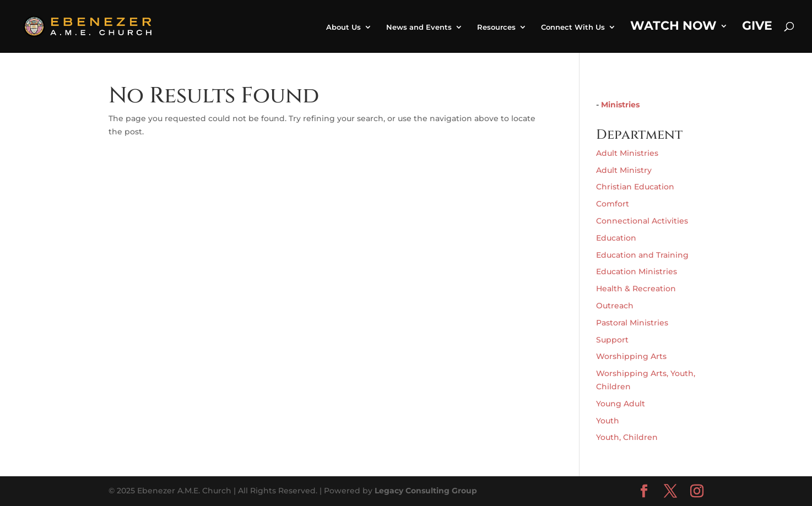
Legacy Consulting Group (426, 491)
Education (616, 238)
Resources (496, 27)
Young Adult (621, 404)
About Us (343, 27)
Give (757, 28)
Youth (608, 421)
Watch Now (673, 28)
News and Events (419, 27)
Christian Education (635, 187)
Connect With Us (573, 27)
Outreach (615, 306)
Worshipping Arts (631, 356)
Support (612, 340)
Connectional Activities (642, 221)
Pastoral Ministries (632, 323)
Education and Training (642, 255)
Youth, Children (627, 437)
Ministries (620, 105)
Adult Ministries (627, 153)
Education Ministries (637, 271)
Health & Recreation (636, 289)
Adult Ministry (624, 170)
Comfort (613, 204)
